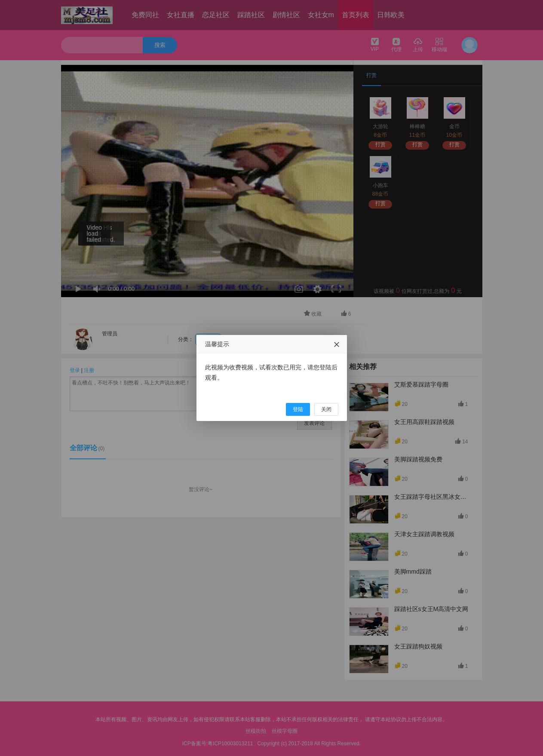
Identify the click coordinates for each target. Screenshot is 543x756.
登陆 (298, 409)
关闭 (326, 409)
